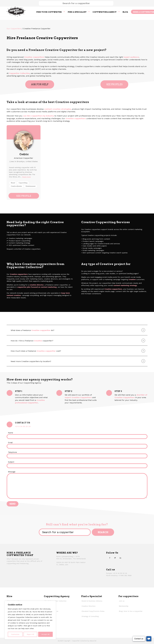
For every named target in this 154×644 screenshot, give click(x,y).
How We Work (50, 606)
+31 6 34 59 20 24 (23, 426)
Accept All (45, 634)
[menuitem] (51, 12)
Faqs (46, 626)
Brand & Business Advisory (92, 601)
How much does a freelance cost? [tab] (78, 351)
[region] (30, 620)
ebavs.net (93, 641)
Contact (47, 621)
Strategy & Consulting (90, 616)
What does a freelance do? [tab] (78, 330)
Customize (15, 634)
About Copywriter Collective (55, 601)
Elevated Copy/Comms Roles (93, 611)
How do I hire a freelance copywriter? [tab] (78, 341)
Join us (122, 601)
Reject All (30, 634)
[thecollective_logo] (16, 12)
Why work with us (51, 611)
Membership (124, 606)
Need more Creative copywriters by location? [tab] (78, 361)
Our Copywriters (14, 29)
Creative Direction (89, 606)
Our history (48, 616)
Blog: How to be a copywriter (131, 611)
